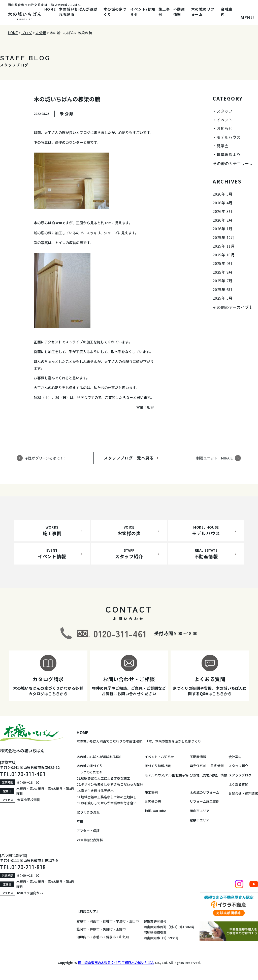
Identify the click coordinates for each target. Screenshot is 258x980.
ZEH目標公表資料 (90, 840)
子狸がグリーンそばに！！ (46, 458)
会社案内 (227, 12)
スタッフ (225, 111)
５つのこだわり (90, 772)
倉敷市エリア (200, 820)
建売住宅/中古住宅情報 (207, 766)
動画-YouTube (155, 811)
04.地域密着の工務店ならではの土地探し (107, 797)
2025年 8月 (223, 272)
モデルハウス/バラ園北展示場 (167, 775)
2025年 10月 (224, 255)
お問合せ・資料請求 (243, 793)
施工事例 (164, 12)
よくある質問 (238, 784)
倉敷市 (82, 921)
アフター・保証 (88, 831)
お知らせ (225, 128)
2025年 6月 (223, 289)
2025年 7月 (223, 281)
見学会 (223, 146)
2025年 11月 (224, 246)
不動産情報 (179, 12)
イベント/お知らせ (143, 12)
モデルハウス (229, 137)
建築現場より (229, 154)
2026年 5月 (223, 194)
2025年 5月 (223, 298)
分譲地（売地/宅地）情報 (208, 775)
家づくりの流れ (88, 812)
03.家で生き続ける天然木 (95, 791)
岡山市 (95, 921)
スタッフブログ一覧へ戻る (134, 458)
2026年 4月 (223, 203)
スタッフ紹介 (238, 766)
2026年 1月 (223, 229)
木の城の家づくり (115, 12)
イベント (225, 120)
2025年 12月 (224, 237)
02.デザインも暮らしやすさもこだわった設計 (110, 784)
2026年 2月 (223, 220)
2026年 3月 (223, 211)
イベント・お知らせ (159, 757)
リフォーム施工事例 (204, 801)
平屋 (80, 822)
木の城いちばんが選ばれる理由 (78, 12)
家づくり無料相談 (158, 766)
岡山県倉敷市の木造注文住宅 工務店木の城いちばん (116, 963)
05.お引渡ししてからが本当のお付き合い (107, 803)
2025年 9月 (223, 263)
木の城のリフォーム (203, 12)
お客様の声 (153, 801)
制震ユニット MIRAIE (215, 458)
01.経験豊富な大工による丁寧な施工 (103, 778)
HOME (50, 9)
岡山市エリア (200, 811)
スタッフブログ (240, 775)
